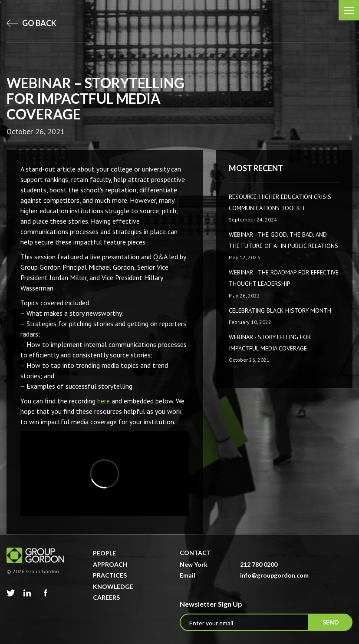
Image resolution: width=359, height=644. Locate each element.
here (104, 401)
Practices (110, 575)
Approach (110, 564)
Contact (195, 553)
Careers (106, 597)
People (104, 553)
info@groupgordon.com (274, 575)
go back (31, 23)
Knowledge (113, 586)
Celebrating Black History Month (280, 310)
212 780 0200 (259, 564)
